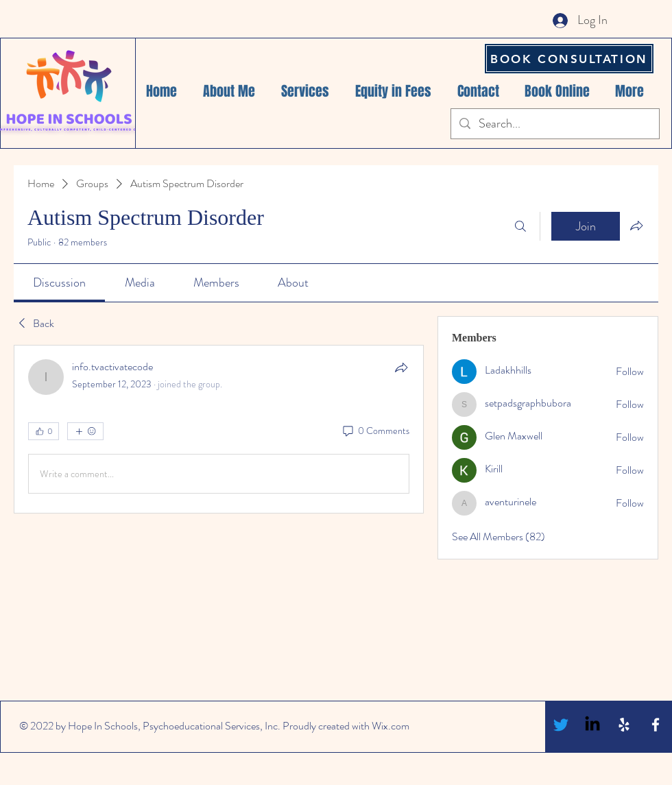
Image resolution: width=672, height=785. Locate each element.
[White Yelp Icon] (624, 725)
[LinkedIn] (592, 725)
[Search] (520, 226)
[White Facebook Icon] (656, 725)
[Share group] (636, 226)
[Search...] (554, 124)
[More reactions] (85, 431)
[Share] (401, 367)
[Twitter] (561, 725)
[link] (59, 282)
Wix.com (391, 726)
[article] (219, 429)
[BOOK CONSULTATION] (569, 59)
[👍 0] (44, 431)
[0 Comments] (375, 431)
